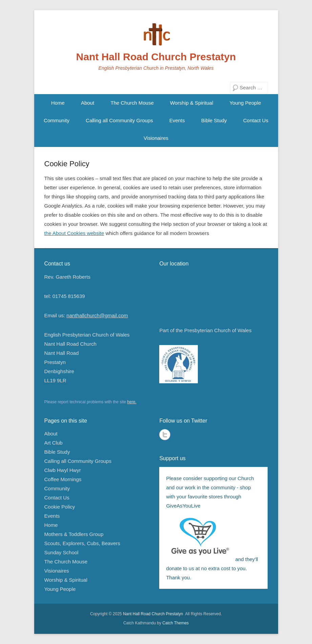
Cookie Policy (67, 164)
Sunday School (61, 552)
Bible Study (214, 120)
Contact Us (256, 120)
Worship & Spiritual (192, 103)
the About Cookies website (74, 233)
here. (132, 402)
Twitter (165, 435)
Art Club (54, 443)
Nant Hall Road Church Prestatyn (156, 57)
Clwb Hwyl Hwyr (63, 470)
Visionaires (156, 138)
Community (57, 120)
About (88, 103)
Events (177, 120)
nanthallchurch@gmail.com (97, 315)
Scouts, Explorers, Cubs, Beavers (82, 543)
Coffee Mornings (63, 479)
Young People (245, 103)
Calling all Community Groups (119, 120)
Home (58, 103)
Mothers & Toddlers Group (74, 534)
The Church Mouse (132, 103)
